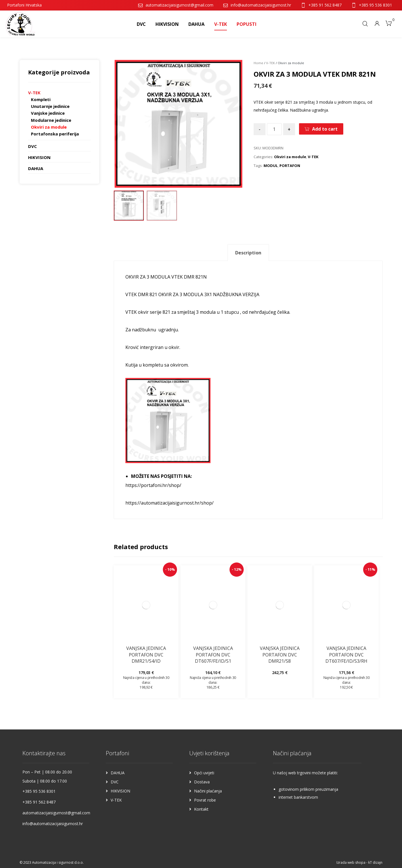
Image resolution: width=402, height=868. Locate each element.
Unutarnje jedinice (50, 106)
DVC (32, 146)
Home (258, 63)
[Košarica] (389, 23)
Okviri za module (290, 157)
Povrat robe (205, 800)
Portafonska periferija (55, 134)
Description (248, 253)
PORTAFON (290, 166)
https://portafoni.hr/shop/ (153, 485)
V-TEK (271, 63)
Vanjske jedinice (48, 113)
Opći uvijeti (204, 773)
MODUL (271, 166)
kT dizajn (375, 862)
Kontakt (201, 809)
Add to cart (325, 129)
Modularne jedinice (51, 120)
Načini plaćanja (208, 791)
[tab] (248, 253)
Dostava (202, 782)
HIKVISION (39, 157)
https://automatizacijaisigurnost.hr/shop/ (170, 503)
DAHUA (36, 168)
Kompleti (41, 99)
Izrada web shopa (351, 862)
